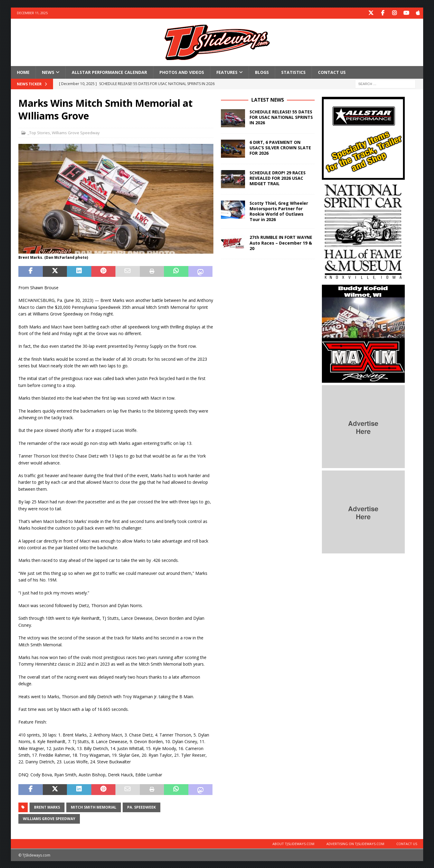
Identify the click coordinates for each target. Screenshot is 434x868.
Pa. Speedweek (142, 807)
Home (23, 72)
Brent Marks (47, 807)
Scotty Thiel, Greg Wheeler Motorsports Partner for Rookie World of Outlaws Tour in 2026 (279, 211)
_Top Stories (39, 132)
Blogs (262, 72)
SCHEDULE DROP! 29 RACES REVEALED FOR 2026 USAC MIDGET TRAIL (278, 177)
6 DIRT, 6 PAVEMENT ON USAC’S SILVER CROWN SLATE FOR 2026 (280, 147)
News (48, 72)
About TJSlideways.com (293, 843)
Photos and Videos (182, 72)
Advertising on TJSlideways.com (355, 843)
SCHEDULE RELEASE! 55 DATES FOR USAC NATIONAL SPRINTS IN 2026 (281, 117)
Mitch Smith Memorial (94, 807)
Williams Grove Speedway (76, 132)
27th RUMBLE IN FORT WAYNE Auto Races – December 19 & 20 (281, 242)
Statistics (293, 72)
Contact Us (332, 72)
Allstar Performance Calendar (109, 72)
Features (227, 72)
